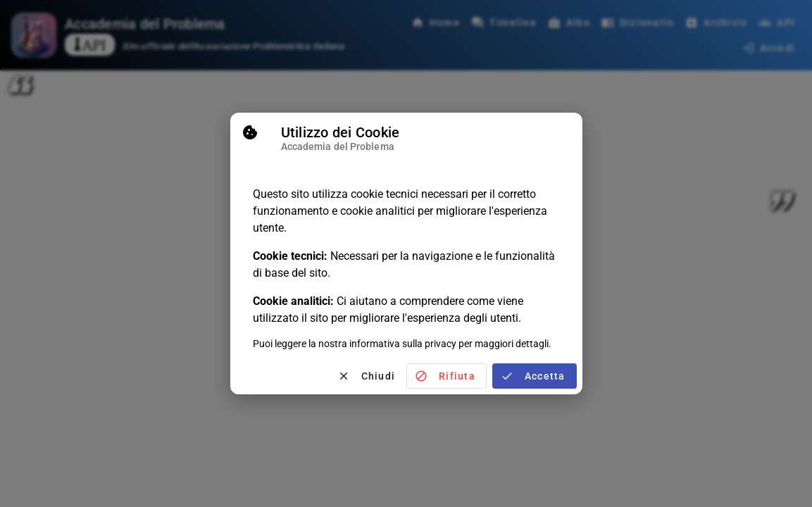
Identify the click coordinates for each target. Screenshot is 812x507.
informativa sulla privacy (403, 342)
